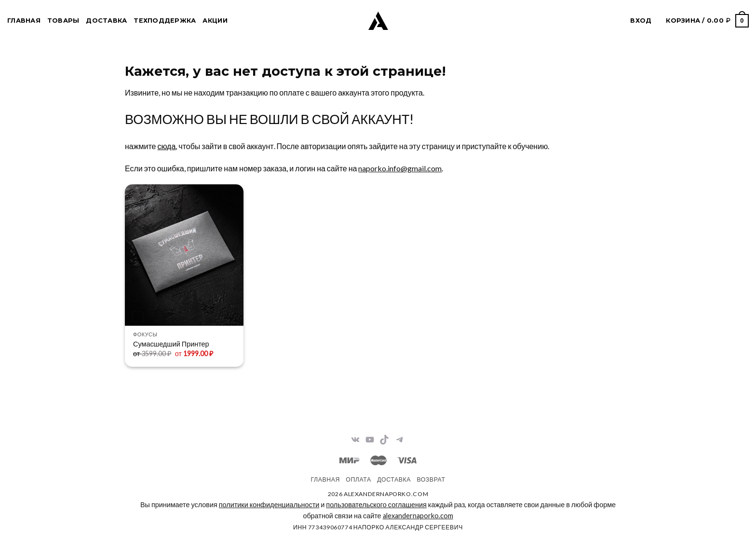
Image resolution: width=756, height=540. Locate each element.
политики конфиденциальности (269, 505)
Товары (63, 21)
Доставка (106, 21)
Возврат (431, 479)
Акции (215, 21)
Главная (24, 21)
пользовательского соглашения (376, 505)
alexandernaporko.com (418, 516)
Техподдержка (165, 21)
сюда (166, 146)
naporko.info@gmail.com (400, 168)
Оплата (358, 479)
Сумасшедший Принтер (171, 344)
